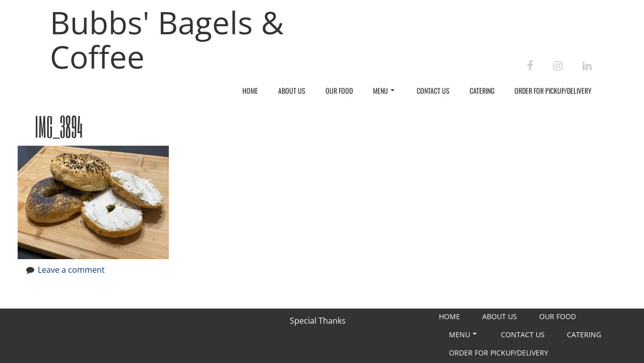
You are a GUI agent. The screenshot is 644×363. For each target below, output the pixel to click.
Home (250, 90)
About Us (292, 90)
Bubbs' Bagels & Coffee (167, 39)
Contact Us (433, 90)
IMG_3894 (59, 126)
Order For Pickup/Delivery (553, 90)
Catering (482, 90)
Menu (384, 90)
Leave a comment (71, 270)
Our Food (339, 90)
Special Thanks (318, 321)
